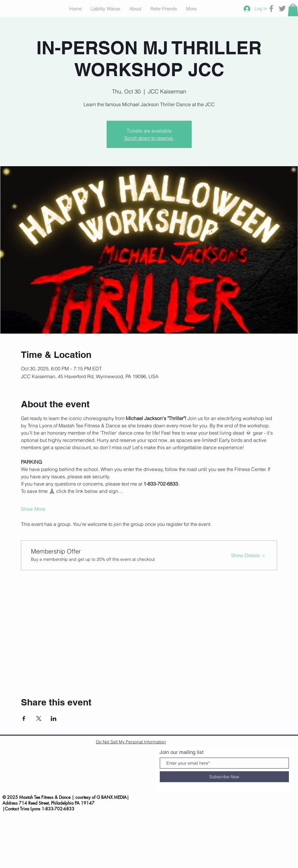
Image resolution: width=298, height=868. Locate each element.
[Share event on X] (39, 718)
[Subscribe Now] (224, 777)
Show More (33, 509)
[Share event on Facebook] (24, 718)
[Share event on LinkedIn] (54, 718)
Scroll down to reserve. (149, 138)
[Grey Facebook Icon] (271, 8)
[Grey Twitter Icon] (282, 8)
